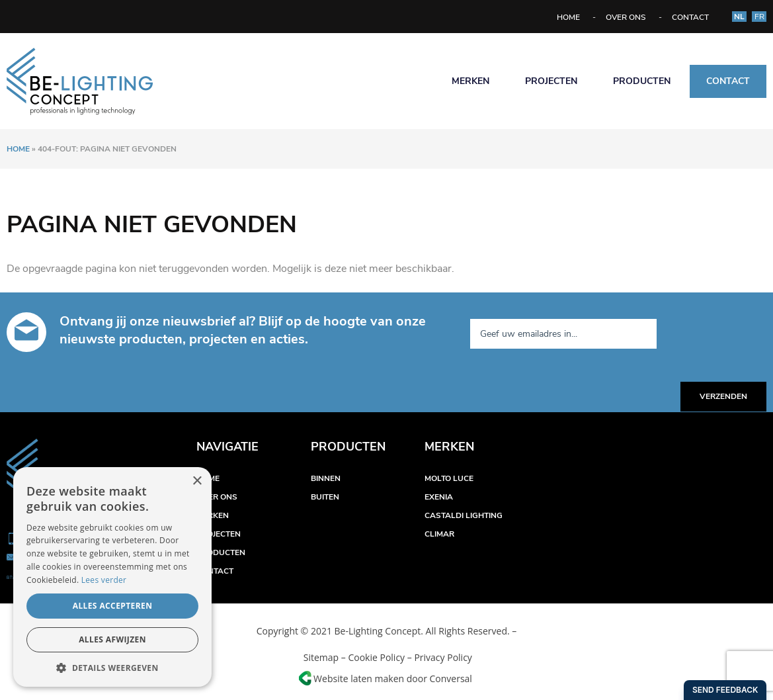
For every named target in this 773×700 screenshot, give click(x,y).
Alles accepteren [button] (113, 606)
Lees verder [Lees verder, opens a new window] (104, 580)
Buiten (325, 497)
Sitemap (320, 657)
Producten (642, 81)
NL (739, 17)
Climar (439, 534)
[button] (112, 667)
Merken (470, 81)
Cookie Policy (376, 657)
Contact (690, 17)
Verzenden (723, 396)
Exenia (439, 497)
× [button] (197, 481)
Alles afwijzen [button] (112, 639)
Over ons (626, 17)
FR (759, 17)
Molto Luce (449, 478)
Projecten (551, 81)
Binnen (326, 478)
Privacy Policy (443, 657)
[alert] (112, 577)
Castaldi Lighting (464, 515)
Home (568, 17)
